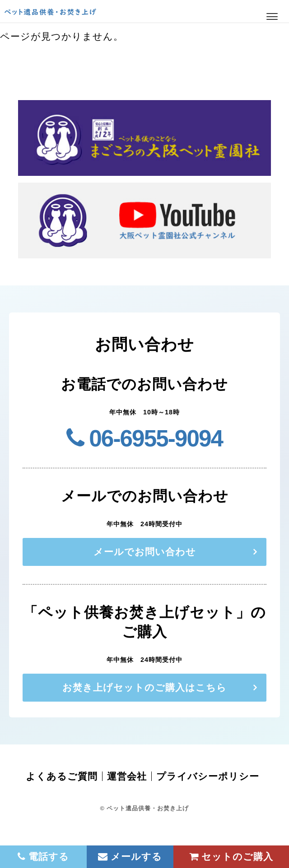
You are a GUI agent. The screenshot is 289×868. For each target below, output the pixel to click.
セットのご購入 (231, 857)
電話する (44, 857)
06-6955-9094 (144, 439)
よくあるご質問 (62, 776)
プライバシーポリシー (208, 776)
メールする (130, 857)
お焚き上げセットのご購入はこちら (144, 687)
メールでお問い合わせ (145, 552)
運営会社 (127, 776)
